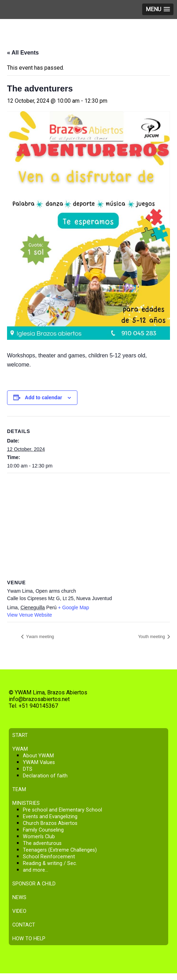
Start (20, 735)
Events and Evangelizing (50, 817)
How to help (29, 939)
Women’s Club (39, 837)
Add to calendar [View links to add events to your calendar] (44, 397)
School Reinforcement (49, 857)
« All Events (23, 53)
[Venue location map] (88, 524)
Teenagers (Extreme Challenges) (60, 850)
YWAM (20, 749)
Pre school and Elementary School (62, 810)
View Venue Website (30, 615)
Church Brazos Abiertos (50, 823)
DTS (28, 769)
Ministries (26, 803)
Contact (24, 925)
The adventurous (42, 843)
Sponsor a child (34, 884)
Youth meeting (152, 637)
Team (19, 790)
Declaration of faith (45, 776)
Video (19, 911)
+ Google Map (74, 607)
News (19, 898)
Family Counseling (43, 830)
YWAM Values (39, 762)
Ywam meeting (39, 637)
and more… (36, 870)
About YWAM (38, 756)
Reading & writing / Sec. (50, 863)
